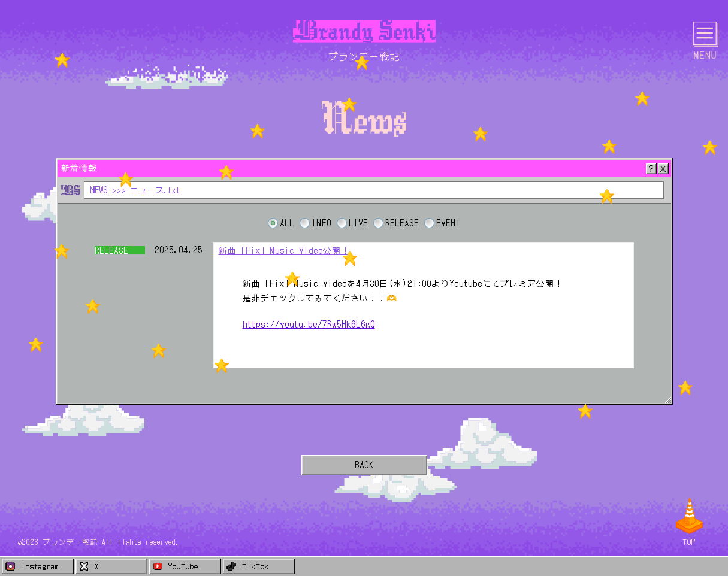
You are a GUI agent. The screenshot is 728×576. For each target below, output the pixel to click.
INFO (321, 223)
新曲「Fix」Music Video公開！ (284, 250)
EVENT (448, 223)
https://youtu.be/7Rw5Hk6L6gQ (309, 324)
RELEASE (402, 223)
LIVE (358, 223)
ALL (287, 223)
